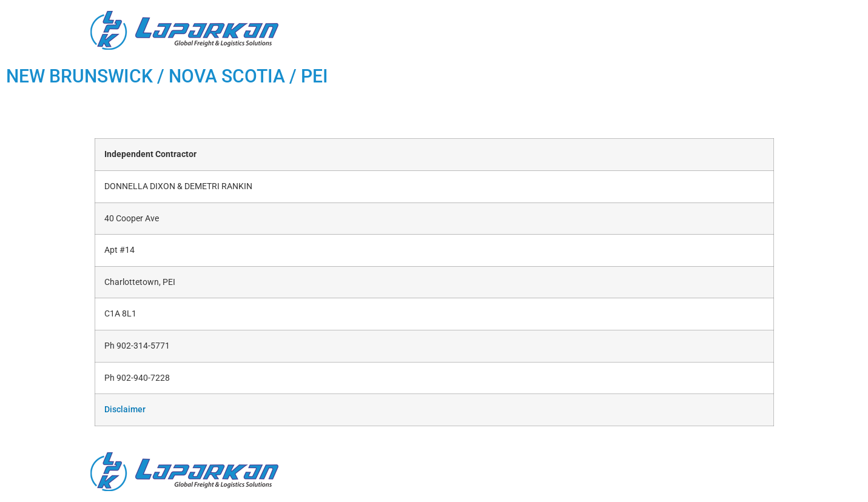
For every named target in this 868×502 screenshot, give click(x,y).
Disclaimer (125, 410)
